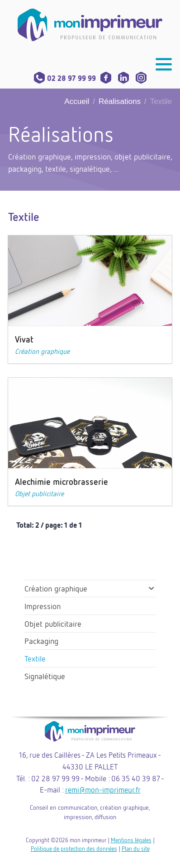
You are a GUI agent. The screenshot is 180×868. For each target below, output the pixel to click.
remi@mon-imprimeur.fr (103, 790)
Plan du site (136, 849)
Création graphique (42, 351)
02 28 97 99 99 (65, 78)
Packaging (41, 641)
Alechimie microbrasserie (62, 481)
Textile (35, 658)
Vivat (24, 339)
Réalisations (120, 101)
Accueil (77, 101)
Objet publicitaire (39, 493)
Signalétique (45, 676)
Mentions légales (131, 840)
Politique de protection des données (74, 849)
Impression (43, 606)
